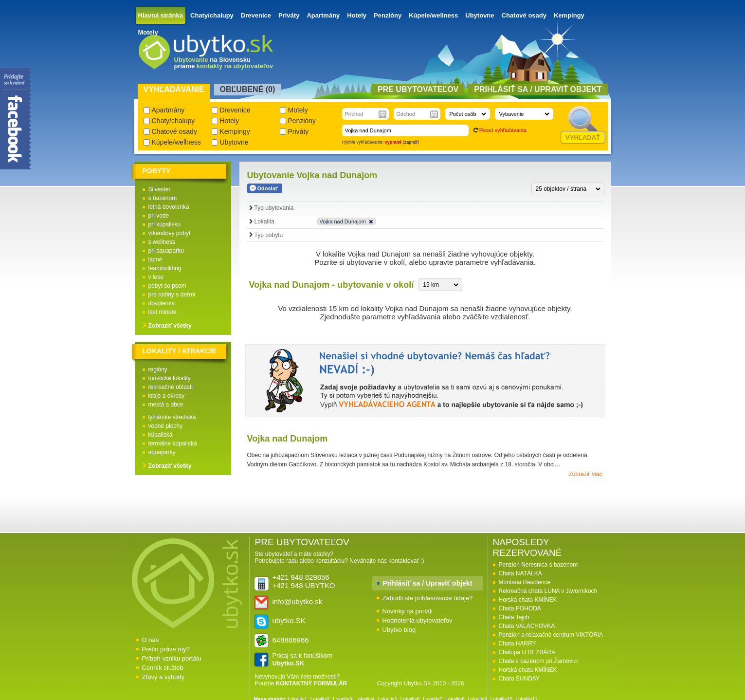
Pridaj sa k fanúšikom (303, 659)
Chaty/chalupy (212, 15)
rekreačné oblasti (171, 387)
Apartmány (323, 15)
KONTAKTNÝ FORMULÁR (311, 683)
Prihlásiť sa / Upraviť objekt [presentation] (538, 89)
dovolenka (162, 303)
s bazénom (163, 198)
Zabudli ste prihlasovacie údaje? (428, 598)
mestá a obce (166, 405)
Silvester (160, 189)
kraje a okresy (167, 396)
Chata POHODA (520, 608)
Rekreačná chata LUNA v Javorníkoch (548, 591)
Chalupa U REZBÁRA (527, 652)
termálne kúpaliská (173, 443)
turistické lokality (170, 378)
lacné (155, 259)
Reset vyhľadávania (503, 130)
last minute (163, 312)
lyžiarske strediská (172, 417)
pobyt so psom (167, 286)
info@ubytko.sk (298, 601)
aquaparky (162, 452)
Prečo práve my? (166, 649)
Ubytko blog (399, 630)
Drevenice (256, 15)
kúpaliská (161, 435)
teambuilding (165, 268)
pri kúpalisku (165, 224)
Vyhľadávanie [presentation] (174, 89)
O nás (151, 640)
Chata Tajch (514, 617)
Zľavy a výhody (164, 677)
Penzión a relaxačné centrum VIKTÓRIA (551, 635)
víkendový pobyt (170, 233)
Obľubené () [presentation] (248, 89)
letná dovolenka (169, 207)
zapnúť (411, 142)
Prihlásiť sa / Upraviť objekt (428, 583)
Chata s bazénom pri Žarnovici (538, 661)
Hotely (357, 15)
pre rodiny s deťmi (172, 295)
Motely (148, 32)
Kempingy (569, 15)
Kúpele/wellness (433, 15)
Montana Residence (525, 582)
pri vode (159, 216)
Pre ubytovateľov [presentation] (418, 89)
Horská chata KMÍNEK (528, 600)
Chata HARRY (518, 644)
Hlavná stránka (161, 15)
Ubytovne (480, 15)
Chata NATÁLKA (520, 573)
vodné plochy (166, 426)
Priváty (289, 15)
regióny (158, 369)
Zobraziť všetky (170, 326)
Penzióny (388, 15)
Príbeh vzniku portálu (172, 658)
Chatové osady (524, 15)
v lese (156, 277)
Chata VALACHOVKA (527, 626)
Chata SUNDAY (519, 679)
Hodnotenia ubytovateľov (418, 620)
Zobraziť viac (585, 474)
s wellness (162, 242)
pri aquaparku (166, 251)
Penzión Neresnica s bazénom (538, 565)
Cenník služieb (163, 668)
